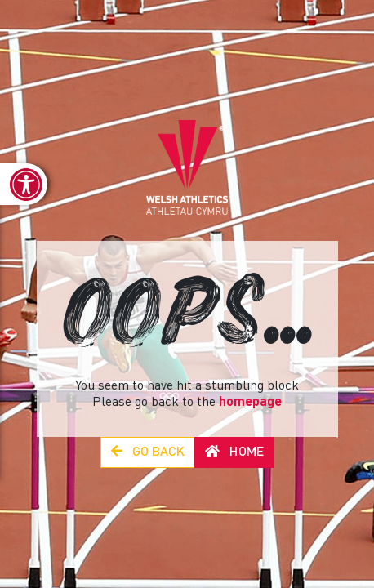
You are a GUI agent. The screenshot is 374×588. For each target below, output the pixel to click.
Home (234, 452)
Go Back (148, 452)
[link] (24, 184)
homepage (250, 403)
